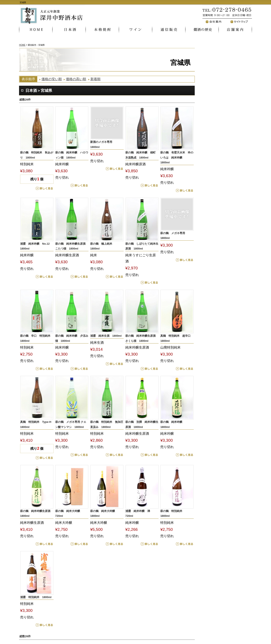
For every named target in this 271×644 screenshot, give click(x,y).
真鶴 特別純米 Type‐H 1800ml (37, 424)
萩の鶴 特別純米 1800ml (173, 513)
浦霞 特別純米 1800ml (36, 597)
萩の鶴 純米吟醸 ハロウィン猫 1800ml (72, 155)
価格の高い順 (76, 79)
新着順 (95, 79)
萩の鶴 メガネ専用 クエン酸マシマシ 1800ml (71, 424)
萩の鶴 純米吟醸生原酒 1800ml (37, 513)
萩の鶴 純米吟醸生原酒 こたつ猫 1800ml (72, 246)
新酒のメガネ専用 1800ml (103, 144)
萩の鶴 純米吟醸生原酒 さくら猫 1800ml (142, 338)
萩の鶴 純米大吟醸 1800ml (104, 513)
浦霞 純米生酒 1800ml (106, 336)
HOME (22, 45)
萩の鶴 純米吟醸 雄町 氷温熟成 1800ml (142, 155)
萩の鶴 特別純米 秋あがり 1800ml (37, 155)
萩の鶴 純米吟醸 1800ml (173, 424)
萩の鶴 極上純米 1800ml (103, 246)
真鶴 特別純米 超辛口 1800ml (177, 338)
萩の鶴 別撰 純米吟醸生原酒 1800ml (142, 424)
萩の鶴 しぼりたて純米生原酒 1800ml (142, 246)
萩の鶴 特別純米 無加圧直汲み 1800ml (107, 424)
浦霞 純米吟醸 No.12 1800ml (36, 246)
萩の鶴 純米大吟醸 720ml (69, 513)
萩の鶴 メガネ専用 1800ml (174, 236)
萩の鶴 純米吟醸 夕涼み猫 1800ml (72, 338)
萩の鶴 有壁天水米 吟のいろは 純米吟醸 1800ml (177, 157)
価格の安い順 (52, 79)
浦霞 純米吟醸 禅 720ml (139, 513)
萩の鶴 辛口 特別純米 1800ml (37, 338)
